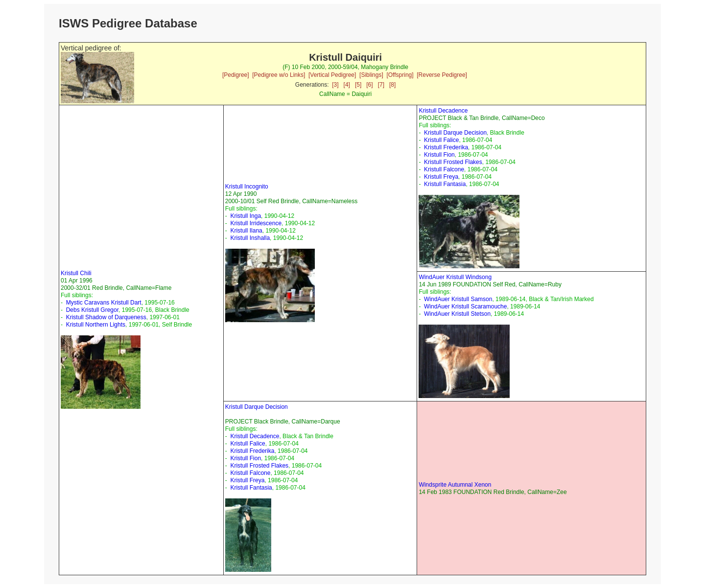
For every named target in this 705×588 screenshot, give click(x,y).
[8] (392, 85)
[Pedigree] (236, 75)
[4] (347, 85)
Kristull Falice (441, 140)
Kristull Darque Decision (455, 133)
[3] (335, 85)
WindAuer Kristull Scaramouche (465, 306)
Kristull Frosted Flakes (453, 162)
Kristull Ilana (246, 231)
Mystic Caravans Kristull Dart (104, 303)
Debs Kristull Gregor (92, 310)
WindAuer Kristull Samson (458, 299)
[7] (381, 85)
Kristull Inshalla (250, 238)
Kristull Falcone (444, 169)
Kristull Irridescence (256, 223)
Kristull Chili (76, 273)
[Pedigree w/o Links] (279, 75)
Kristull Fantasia (445, 184)
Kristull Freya (441, 177)
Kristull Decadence (443, 111)
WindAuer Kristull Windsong (455, 277)
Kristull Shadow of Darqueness (106, 317)
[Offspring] (400, 75)
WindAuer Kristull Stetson (457, 314)
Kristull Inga (246, 216)
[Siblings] (371, 75)
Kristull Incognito (247, 187)
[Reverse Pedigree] (442, 75)
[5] (358, 85)
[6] (369, 85)
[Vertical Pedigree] (332, 75)
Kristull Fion (439, 155)
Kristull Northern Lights (96, 325)
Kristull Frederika (446, 147)
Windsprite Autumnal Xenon (455, 485)
